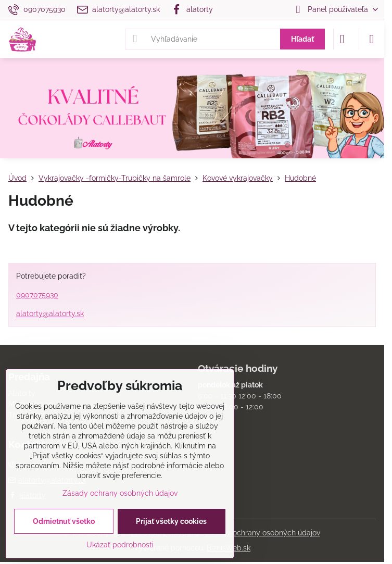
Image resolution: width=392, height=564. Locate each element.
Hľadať (302, 39)
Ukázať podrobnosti (120, 545)
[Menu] (372, 39)
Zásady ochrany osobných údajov (263, 533)
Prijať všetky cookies (171, 521)
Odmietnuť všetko (64, 521)
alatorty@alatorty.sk (50, 314)
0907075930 (37, 295)
